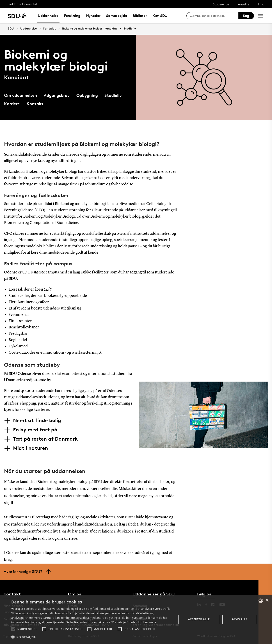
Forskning (72, 16)
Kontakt (35, 104)
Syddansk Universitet (23, 4)
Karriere (12, 104)
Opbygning (87, 95)
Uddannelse (48, 16)
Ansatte (244, 4)
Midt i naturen (31, 448)
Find (261, 4)
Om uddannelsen (21, 95)
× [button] (267, 600)
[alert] (136, 620)
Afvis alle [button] (240, 619)
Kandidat (49, 29)
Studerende (221, 4)
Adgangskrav (57, 95)
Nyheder (93, 16)
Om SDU (160, 16)
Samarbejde (117, 16)
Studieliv (130, 29)
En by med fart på (35, 430)
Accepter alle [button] (199, 619)
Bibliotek (140, 16)
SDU (11, 28)
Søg (246, 16)
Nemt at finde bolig (37, 420)
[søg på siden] (214, 16)
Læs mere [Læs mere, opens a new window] (150, 622)
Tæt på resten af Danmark (45, 439)
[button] (13, 629)
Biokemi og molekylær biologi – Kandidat (90, 29)
